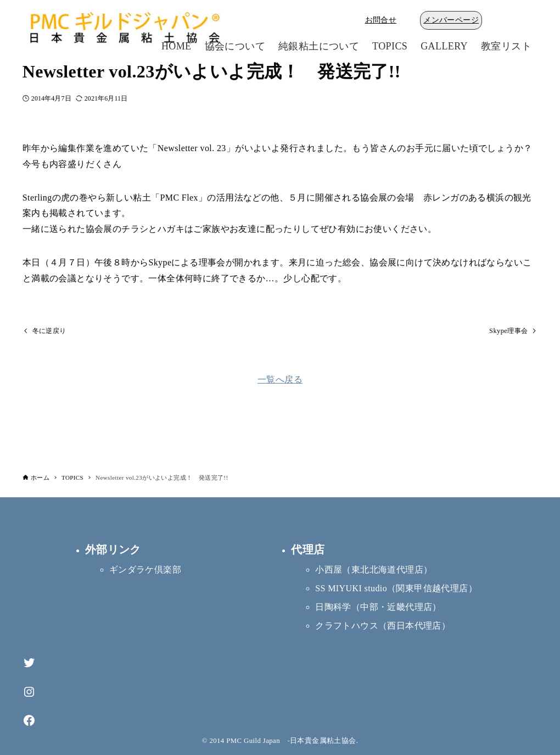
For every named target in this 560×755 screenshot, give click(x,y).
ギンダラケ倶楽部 (145, 570)
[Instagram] (29, 692)
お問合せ (381, 20)
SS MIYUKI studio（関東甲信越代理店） (396, 588)
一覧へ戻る (280, 381)
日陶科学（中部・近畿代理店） (378, 607)
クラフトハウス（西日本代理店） (383, 626)
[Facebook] (29, 721)
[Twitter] (29, 663)
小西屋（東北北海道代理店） (374, 570)
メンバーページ (451, 20)
